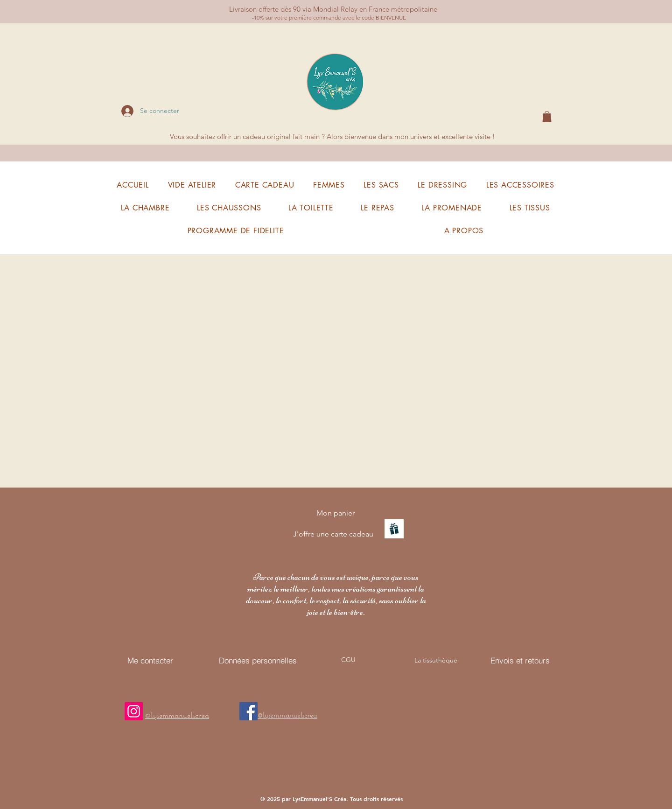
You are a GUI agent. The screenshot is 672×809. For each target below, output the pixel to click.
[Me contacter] (150, 660)
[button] (547, 117)
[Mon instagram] (134, 711)
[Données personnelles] (258, 660)
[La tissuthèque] (436, 660)
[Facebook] (248, 711)
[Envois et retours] (520, 660)
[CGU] (348, 660)
